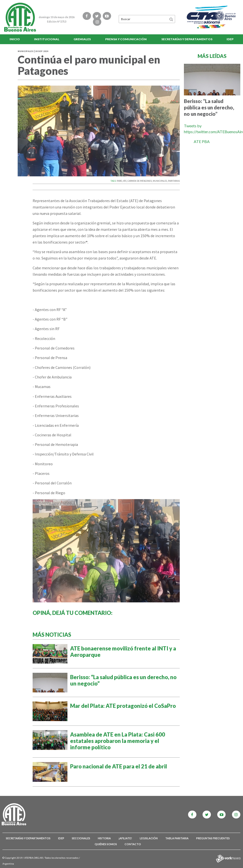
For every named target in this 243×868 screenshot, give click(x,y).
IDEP (230, 39)
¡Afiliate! (125, 838)
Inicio (15, 39)
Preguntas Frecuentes (213, 838)
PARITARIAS (174, 181)
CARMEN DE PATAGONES (140, 181)
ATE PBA (202, 141)
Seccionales (81, 838)
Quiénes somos (106, 844)
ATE (125, 181)
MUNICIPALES (160, 181)
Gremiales (82, 39)
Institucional (47, 39)
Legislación (149, 838)
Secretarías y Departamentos (187, 39)
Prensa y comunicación (126, 39)
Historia (104, 838)
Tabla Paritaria (177, 838)
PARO (119, 181)
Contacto (133, 844)
